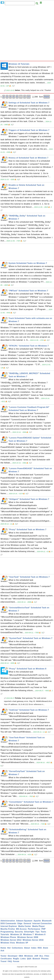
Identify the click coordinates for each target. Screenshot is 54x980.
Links (23, 959)
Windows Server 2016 (33, 940)
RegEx (16, 959)
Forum (16, 961)
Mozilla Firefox (8, 929)
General (27, 923)
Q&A (29, 959)
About (27, 948)
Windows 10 (16, 934)
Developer (13, 956)
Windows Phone (8, 937)
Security (19, 932)
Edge (20, 923)
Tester (4, 956)
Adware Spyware (24, 921)
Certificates (6, 959)
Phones (45, 959)
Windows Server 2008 (28, 937)
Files (47, 956)
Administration (8, 921)
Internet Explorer (9, 926)
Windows (29, 956)
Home (3, 948)
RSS (40, 948)
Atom (46, 948)
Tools (43, 932)
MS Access (21, 929)
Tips (38, 932)
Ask (2, 951)
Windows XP (22, 943)
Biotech (36, 959)
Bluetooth (47, 921)
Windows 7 (28, 934)
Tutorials (5, 934)
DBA (21, 956)
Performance (34, 929)
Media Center (25, 926)
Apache (37, 921)
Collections (17, 948)
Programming (7, 932)
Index (34, 948)
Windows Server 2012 (11, 940)
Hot (9, 948)
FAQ (10, 961)
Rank (47, 97)
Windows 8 (40, 934)
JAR (36, 956)
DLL (41, 956)
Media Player (39, 926)
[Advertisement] (27, 34)
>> (29, 97)
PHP (44, 929)
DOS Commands (8, 923)
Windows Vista (8, 943)
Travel (4, 961)
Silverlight (29, 932)
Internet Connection (42, 923)
